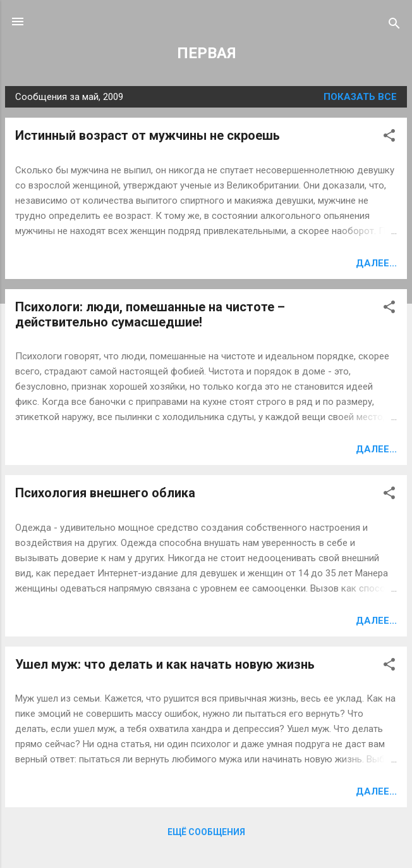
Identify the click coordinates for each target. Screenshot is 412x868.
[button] (389, 138)
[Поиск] (394, 26)
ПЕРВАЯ (206, 53)
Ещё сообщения (206, 832)
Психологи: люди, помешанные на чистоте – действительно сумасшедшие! (150, 314)
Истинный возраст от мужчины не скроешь (148, 135)
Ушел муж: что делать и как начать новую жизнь (165, 664)
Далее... (376, 263)
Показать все (360, 97)
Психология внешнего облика (105, 493)
